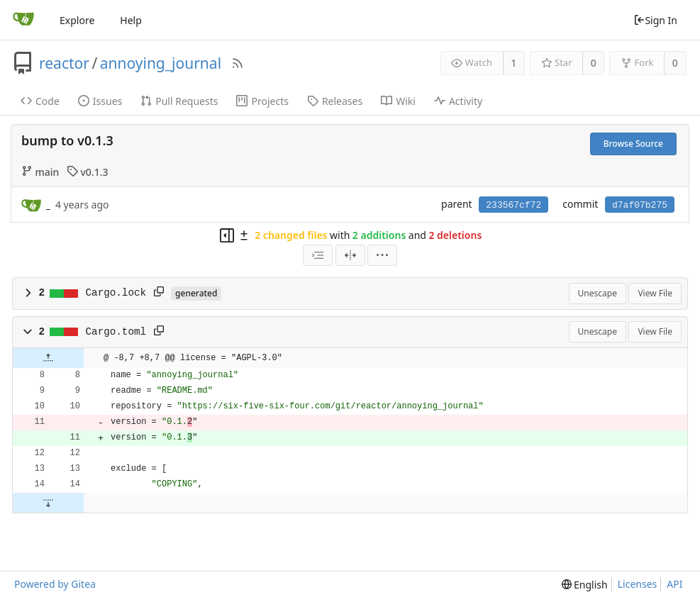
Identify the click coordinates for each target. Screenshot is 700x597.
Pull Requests (179, 101)
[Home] (23, 20)
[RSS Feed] (238, 63)
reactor (64, 63)
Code (40, 101)
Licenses (638, 584)
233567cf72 (513, 205)
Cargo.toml (116, 332)
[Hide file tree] (227, 235)
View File (655, 293)
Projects (262, 101)
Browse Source (633, 144)
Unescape (598, 293)
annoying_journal (161, 63)
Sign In (655, 20)
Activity (458, 101)
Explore (77, 20)
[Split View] (350, 255)
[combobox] (318, 255)
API (674, 584)
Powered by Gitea (55, 584)
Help (131, 20)
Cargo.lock (116, 293)
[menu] (382, 255)
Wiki (398, 101)
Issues (100, 101)
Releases (335, 101)
